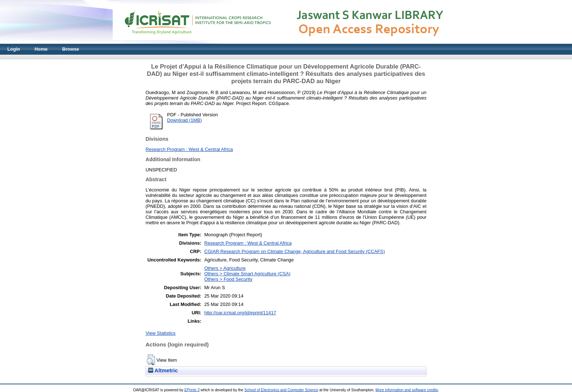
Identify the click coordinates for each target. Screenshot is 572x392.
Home (41, 49)
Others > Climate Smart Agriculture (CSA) (247, 274)
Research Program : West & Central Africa (189, 149)
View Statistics (161, 333)
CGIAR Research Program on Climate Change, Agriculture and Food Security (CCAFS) (295, 251)
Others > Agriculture (225, 268)
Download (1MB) (184, 120)
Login (14, 49)
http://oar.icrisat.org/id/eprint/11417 (240, 313)
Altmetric (163, 370)
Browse (70, 49)
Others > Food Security (228, 279)
